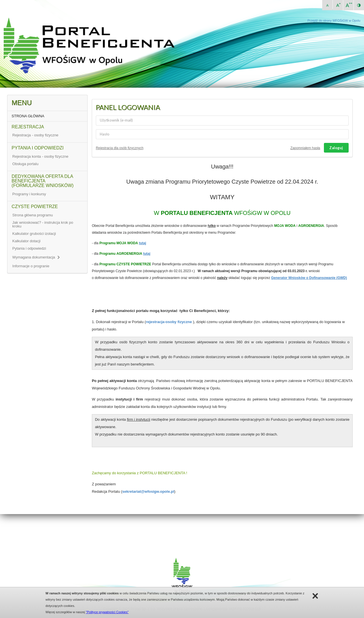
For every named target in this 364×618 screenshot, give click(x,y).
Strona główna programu (32, 215)
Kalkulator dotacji (26, 241)
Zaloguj (336, 148)
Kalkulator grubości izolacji (34, 234)
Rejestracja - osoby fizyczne (35, 135)
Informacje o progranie (31, 266)
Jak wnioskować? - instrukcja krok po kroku (43, 224)
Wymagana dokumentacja (36, 257)
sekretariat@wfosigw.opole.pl (148, 491)
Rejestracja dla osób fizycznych (120, 148)
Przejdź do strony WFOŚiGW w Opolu (334, 20)
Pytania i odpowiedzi (29, 248)
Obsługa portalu (25, 164)
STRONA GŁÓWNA (28, 116)
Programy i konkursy (29, 194)
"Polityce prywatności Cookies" (107, 612)
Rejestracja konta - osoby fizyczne (40, 156)
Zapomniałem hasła (305, 148)
